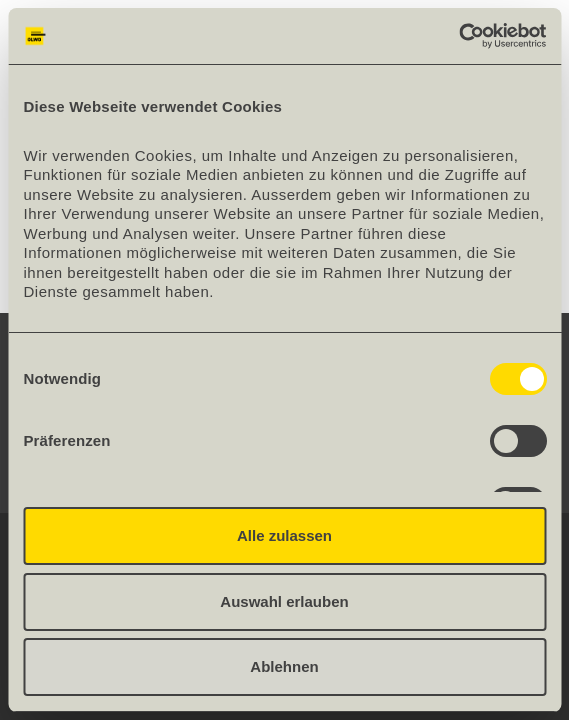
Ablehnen (284, 666)
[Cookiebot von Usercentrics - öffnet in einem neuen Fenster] (458, 36)
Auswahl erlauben (284, 601)
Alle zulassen (284, 535)
